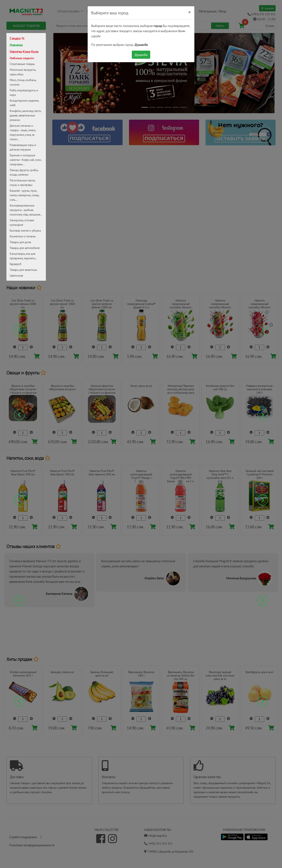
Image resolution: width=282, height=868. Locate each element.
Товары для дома (20, 242)
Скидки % (17, 38)
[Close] (190, 12)
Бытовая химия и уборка (25, 231)
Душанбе (141, 55)
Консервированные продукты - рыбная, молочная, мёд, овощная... (26, 210)
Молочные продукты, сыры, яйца (23, 72)
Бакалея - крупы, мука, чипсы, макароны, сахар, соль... (24, 195)
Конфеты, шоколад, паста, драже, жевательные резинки (25, 115)
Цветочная (16, 276)
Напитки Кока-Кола (24, 52)
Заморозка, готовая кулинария (22, 222)
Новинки (16, 45)
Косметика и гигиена (23, 236)
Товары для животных (23, 270)
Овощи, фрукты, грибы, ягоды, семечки (24, 172)
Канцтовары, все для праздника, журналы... (23, 256)
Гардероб (15, 264)
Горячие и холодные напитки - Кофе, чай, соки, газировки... (25, 160)
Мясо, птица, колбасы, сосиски (23, 82)
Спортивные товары (22, 64)
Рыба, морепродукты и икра (24, 93)
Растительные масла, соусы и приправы (22, 183)
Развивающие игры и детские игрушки (23, 147)
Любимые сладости (22, 58)
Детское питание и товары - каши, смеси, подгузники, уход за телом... (23, 132)
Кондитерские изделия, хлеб (24, 103)
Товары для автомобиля (25, 248)
